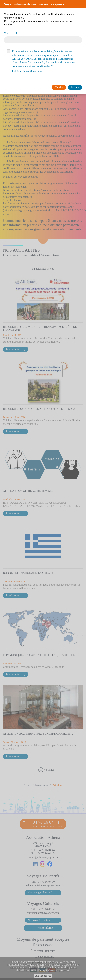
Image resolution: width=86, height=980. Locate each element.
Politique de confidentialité (27, 72)
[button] (82, 4)
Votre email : (11, 34)
